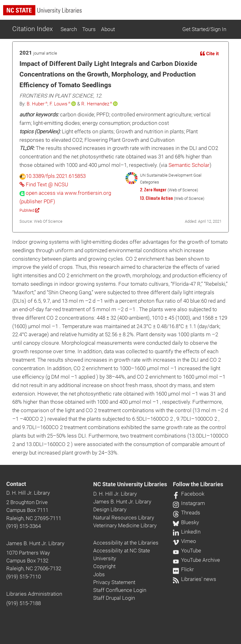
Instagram (189, 503)
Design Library (110, 509)
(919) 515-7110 (24, 577)
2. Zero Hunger (153, 189)
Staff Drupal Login (114, 598)
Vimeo (185, 541)
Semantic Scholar (189, 165)
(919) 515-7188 (24, 603)
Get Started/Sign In (204, 29)
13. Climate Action (156, 198)
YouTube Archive (196, 560)
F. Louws (59, 104)
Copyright (104, 566)
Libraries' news (195, 579)
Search (69, 29)
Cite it (209, 54)
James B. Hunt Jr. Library (35, 543)
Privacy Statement (114, 582)
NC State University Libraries (130, 484)
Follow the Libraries (198, 484)
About (108, 29)
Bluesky (186, 522)
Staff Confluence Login (120, 590)
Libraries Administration (34, 594)
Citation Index (32, 29)
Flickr (183, 569)
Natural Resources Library (124, 518)
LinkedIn (187, 532)
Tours (89, 29)
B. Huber (36, 104)
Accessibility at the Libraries (126, 543)
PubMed (29, 210)
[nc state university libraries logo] (122, 13)
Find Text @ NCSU (44, 184)
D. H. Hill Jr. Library (28, 493)
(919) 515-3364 (24, 526)
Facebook (189, 494)
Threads (187, 513)
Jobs (99, 574)
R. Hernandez (95, 104)
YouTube (187, 551)
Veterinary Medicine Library (125, 525)
